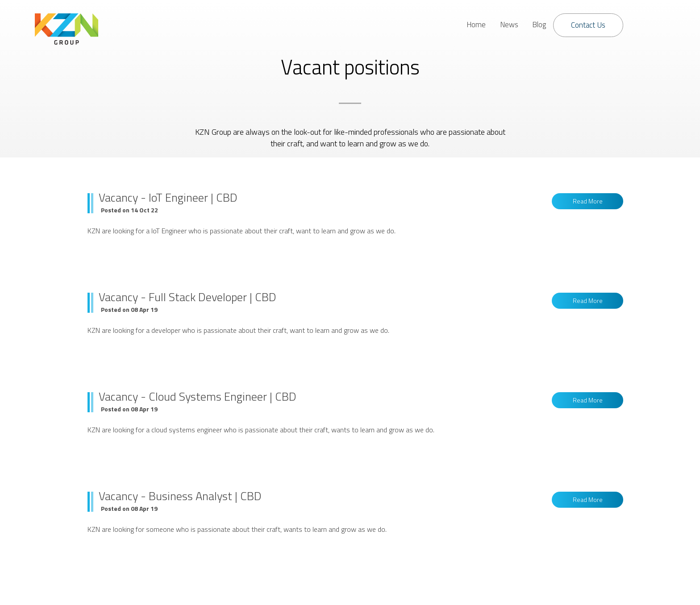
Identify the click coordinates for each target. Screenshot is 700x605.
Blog (539, 25)
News (509, 25)
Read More (588, 201)
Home (476, 25)
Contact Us (588, 25)
